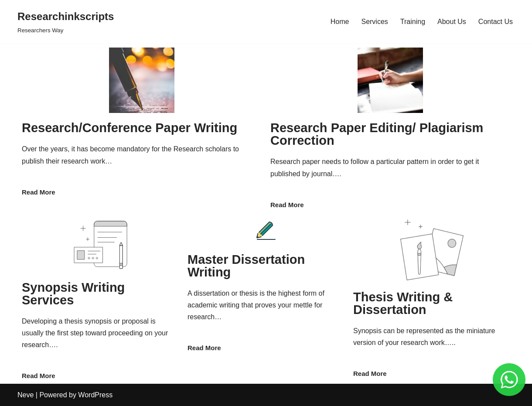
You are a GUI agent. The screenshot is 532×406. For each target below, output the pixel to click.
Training (413, 22)
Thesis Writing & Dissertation (403, 303)
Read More (39, 192)
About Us (452, 22)
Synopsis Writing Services (73, 294)
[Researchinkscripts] (66, 22)
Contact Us (496, 22)
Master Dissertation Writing (246, 266)
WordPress (95, 395)
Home (340, 22)
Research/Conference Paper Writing (130, 128)
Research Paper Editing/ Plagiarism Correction (377, 134)
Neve (26, 395)
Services (374, 22)
